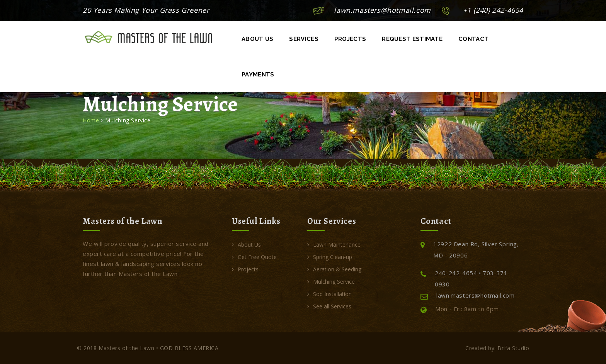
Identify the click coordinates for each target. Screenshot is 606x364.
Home (91, 120)
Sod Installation (329, 294)
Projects (350, 39)
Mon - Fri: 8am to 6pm (460, 309)
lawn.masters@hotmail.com (382, 10)
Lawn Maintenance (334, 245)
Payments (258, 74)
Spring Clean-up (330, 257)
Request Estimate (412, 39)
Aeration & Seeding (334, 269)
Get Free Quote (254, 257)
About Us (257, 39)
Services (304, 39)
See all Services (329, 306)
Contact (473, 39)
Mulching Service (331, 282)
